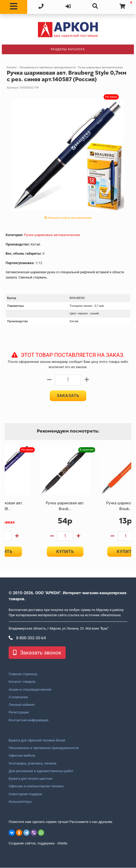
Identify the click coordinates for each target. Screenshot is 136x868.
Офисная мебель (22, 756)
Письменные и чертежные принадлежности (47, 67)
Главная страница (23, 674)
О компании (18, 697)
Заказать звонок (37, 653)
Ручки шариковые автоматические (100, 67)
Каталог (12, 67)
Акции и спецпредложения (30, 690)
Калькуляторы (20, 802)
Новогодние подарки (25, 794)
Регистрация (19, 713)
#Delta (62, 844)
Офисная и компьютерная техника (36, 787)
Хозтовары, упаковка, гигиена (32, 763)
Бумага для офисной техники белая (37, 740)
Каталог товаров (22, 682)
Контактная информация (29, 720)
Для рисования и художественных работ (41, 771)
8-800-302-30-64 (27, 638)
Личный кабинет (22, 705)
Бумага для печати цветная (30, 779)
